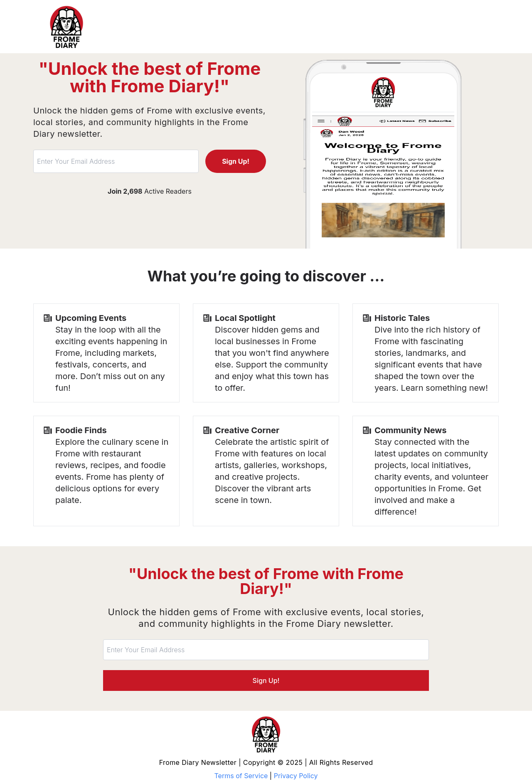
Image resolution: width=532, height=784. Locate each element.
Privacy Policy (296, 776)
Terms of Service (241, 776)
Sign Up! (236, 161)
